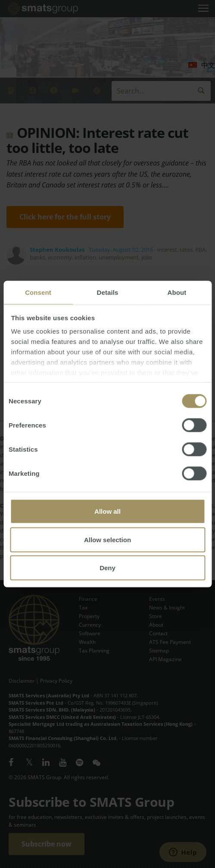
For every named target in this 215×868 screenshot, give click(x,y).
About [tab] (177, 292)
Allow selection (107, 539)
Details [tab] (108, 292)
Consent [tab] (38, 292)
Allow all (107, 511)
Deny (107, 568)
